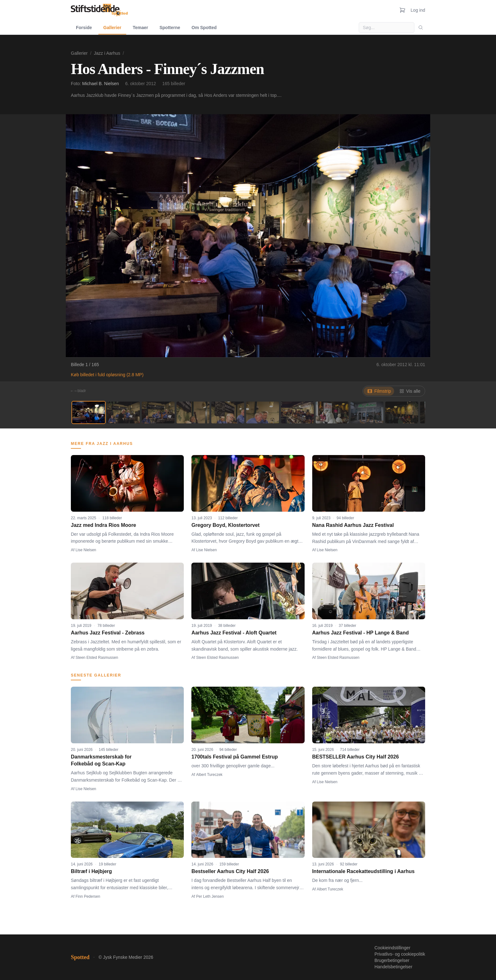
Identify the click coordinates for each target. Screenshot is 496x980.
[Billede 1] (89, 412)
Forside (84, 28)
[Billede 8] (332, 412)
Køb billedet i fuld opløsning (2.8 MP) (107, 375)
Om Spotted (204, 28)
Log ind (418, 10)
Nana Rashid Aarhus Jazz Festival (353, 525)
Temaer (140, 28)
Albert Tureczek (209, 775)
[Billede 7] (297, 412)
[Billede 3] (158, 412)
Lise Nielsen (86, 550)
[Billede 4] (193, 412)
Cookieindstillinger (393, 948)
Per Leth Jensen (210, 896)
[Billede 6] (263, 412)
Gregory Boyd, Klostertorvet (225, 525)
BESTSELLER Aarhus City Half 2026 (356, 757)
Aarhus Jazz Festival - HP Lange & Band (361, 633)
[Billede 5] (228, 412)
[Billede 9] (367, 412)
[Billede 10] (402, 412)
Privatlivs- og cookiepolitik (400, 954)
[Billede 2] (123, 412)
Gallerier (112, 28)
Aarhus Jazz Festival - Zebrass (108, 633)
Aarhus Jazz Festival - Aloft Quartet (234, 633)
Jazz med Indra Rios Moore (103, 525)
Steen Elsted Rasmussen (97, 658)
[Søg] (421, 28)
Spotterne (170, 28)
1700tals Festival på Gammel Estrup (235, 757)
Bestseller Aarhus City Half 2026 (230, 871)
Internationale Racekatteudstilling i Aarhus (363, 871)
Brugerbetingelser (392, 960)
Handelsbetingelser (394, 967)
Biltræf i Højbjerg (91, 871)
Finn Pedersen (88, 896)
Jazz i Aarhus (107, 53)
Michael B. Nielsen (101, 84)
